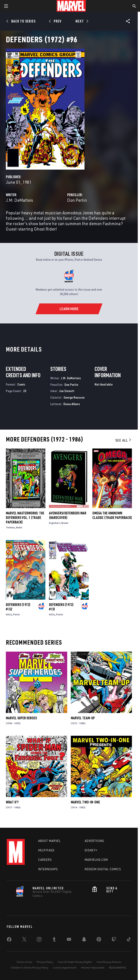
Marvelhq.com (96, 860)
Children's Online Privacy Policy (30, 968)
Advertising (94, 841)
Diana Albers (72, 404)
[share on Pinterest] (99, 940)
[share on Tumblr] (54, 940)
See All (124, 440)
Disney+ (91, 850)
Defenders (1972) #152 (18, 607)
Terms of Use (24, 962)
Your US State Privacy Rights (75, 962)
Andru (19, 527)
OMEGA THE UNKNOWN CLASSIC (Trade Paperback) (112, 515)
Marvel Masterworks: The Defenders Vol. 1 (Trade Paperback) (25, 518)
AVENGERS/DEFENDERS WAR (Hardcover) (68, 515)
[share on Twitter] (24, 940)
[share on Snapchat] (84, 940)
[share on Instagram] (39, 940)
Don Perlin (77, 200)
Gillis (9, 614)
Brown (65, 523)
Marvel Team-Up (83, 718)
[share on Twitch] (114, 940)
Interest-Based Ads (93, 968)
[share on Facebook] (9, 940)
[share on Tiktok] (129, 940)
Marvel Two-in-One (85, 802)
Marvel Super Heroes (21, 718)
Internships (48, 869)
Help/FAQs (46, 850)
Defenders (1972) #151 (61, 607)
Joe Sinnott (67, 391)
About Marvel (49, 841)
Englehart (55, 523)
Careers (45, 860)
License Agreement (65, 968)
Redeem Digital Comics (103, 869)
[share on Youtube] (69, 940)
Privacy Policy (45, 962)
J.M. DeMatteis (19, 200)
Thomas (10, 527)
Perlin (16, 614)
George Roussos (74, 397)
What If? (12, 802)
